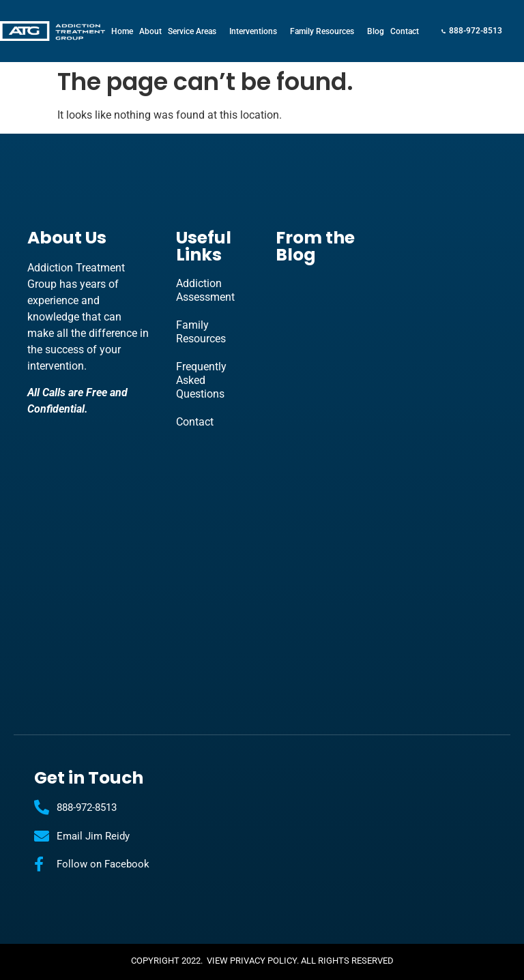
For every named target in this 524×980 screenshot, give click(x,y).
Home (122, 31)
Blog (376, 31)
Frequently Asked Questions (201, 380)
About (150, 31)
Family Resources (325, 31)
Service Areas (195, 31)
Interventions (257, 31)
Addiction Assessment (205, 290)
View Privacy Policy (252, 961)
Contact (405, 31)
